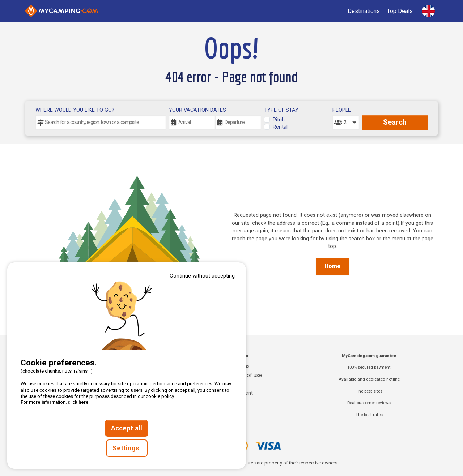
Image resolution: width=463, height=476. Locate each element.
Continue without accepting (202, 276)
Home (333, 266)
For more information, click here (55, 402)
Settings (127, 448)
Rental (280, 127)
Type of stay (281, 110)
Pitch (279, 120)
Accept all (127, 428)
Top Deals (400, 11)
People (342, 110)
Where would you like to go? (75, 110)
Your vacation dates (197, 110)
